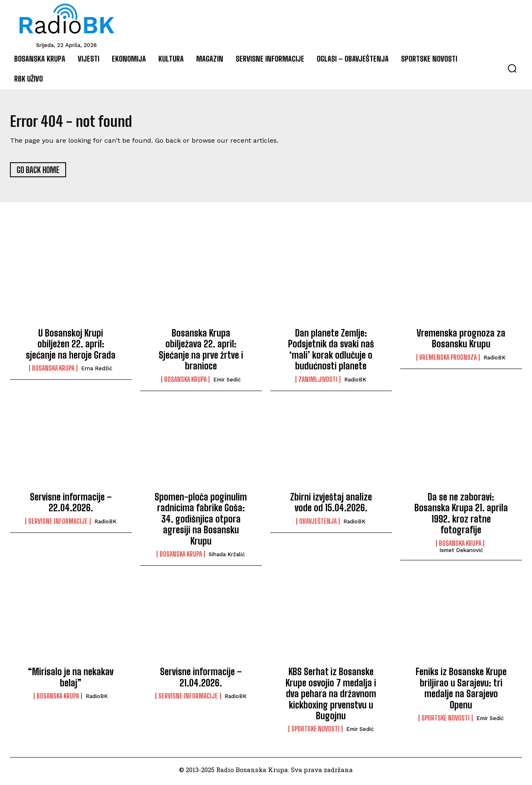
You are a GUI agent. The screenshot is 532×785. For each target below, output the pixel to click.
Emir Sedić (227, 383)
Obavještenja (318, 524)
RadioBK (355, 383)
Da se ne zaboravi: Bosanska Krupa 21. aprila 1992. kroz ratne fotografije (461, 516)
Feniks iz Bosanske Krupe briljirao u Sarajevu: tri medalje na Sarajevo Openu (461, 691)
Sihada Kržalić (227, 557)
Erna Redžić (97, 372)
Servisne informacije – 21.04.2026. (201, 680)
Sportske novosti (315, 732)
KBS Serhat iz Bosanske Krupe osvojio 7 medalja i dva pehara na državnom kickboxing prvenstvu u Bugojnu (331, 697)
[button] (512, 68)
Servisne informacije (58, 524)
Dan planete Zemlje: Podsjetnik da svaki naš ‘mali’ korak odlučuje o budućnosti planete (331, 353)
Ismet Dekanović (461, 553)
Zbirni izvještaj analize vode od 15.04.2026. (331, 505)
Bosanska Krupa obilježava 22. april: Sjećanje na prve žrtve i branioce (201, 353)
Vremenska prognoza (448, 360)
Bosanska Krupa (53, 371)
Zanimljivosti (318, 382)
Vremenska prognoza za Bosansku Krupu (461, 342)
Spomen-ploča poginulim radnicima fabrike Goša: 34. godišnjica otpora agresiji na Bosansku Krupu (201, 522)
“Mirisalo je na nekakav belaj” (71, 680)
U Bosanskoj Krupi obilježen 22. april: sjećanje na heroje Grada (71, 347)
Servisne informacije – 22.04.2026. (71, 505)
